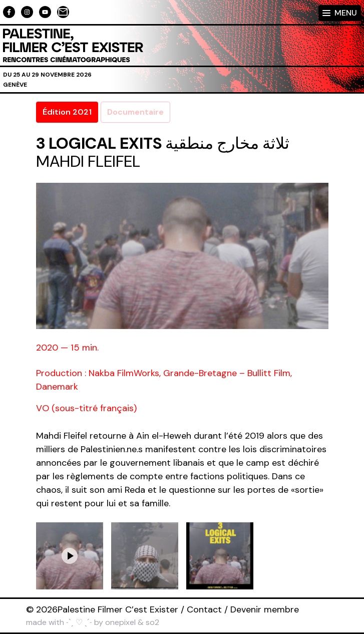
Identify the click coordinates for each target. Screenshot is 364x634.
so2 (152, 622)
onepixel (120, 622)
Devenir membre (265, 609)
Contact (204, 609)
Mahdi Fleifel (88, 161)
